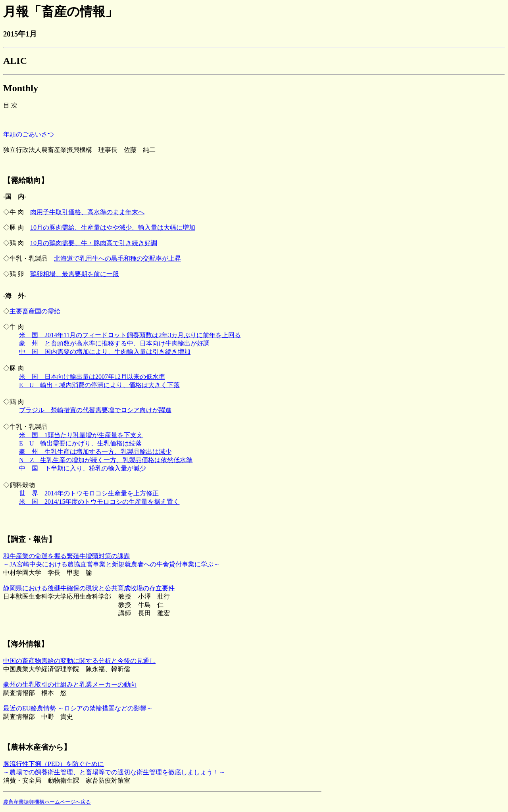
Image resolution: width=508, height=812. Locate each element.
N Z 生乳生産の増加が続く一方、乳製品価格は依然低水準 (106, 460)
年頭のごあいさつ (29, 134)
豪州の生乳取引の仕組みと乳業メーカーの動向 (70, 684)
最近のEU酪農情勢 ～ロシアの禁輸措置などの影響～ (78, 708)
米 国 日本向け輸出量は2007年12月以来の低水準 (92, 377)
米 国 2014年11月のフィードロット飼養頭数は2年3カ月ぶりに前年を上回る (130, 335)
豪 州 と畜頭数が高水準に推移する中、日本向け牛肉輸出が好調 (114, 343)
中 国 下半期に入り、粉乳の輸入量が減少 (83, 468)
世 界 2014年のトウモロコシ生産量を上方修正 (89, 493)
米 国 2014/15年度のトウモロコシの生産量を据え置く (99, 502)
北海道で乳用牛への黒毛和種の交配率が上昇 (117, 258)
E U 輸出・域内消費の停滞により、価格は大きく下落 (99, 385)
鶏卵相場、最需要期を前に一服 (75, 274)
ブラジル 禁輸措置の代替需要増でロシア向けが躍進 (95, 410)
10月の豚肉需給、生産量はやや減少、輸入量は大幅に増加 (113, 227)
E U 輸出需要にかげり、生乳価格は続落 (80, 443)
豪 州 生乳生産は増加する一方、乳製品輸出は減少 (95, 452)
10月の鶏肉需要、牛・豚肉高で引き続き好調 (94, 243)
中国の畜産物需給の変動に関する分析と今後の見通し (79, 661)
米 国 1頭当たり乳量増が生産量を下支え (81, 435)
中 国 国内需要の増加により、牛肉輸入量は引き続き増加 (105, 352)
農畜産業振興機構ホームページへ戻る (47, 802)
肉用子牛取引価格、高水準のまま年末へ (87, 212)
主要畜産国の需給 (35, 311)
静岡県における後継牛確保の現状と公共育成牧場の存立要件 (89, 588)
